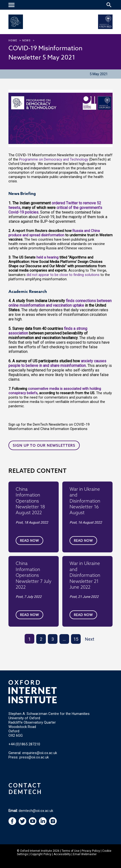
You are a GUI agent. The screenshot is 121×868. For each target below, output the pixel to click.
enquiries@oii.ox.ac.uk (40, 753)
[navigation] (12, 5)
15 (76, 639)
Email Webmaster (85, 854)
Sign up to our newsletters (44, 445)
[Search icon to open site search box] (109, 5)
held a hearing (47, 257)
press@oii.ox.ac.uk (34, 757)
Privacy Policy (91, 851)
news (26, 41)
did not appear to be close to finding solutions (63, 275)
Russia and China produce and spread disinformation (54, 233)
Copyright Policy (41, 854)
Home (13, 41)
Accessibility (62, 854)
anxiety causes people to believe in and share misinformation (57, 363)
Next (90, 639)
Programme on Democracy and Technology (54, 159)
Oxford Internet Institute (36, 851)
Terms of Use (71, 851)
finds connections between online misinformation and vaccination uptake (60, 303)
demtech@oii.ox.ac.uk (36, 811)
